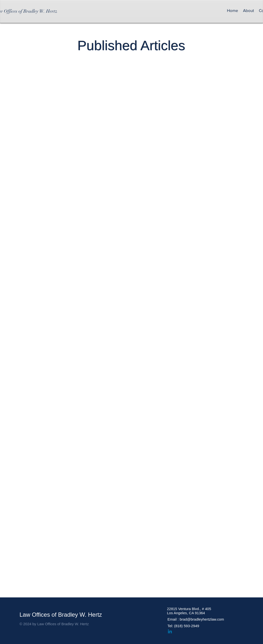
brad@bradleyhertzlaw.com (202, 619)
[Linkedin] (170, 632)
